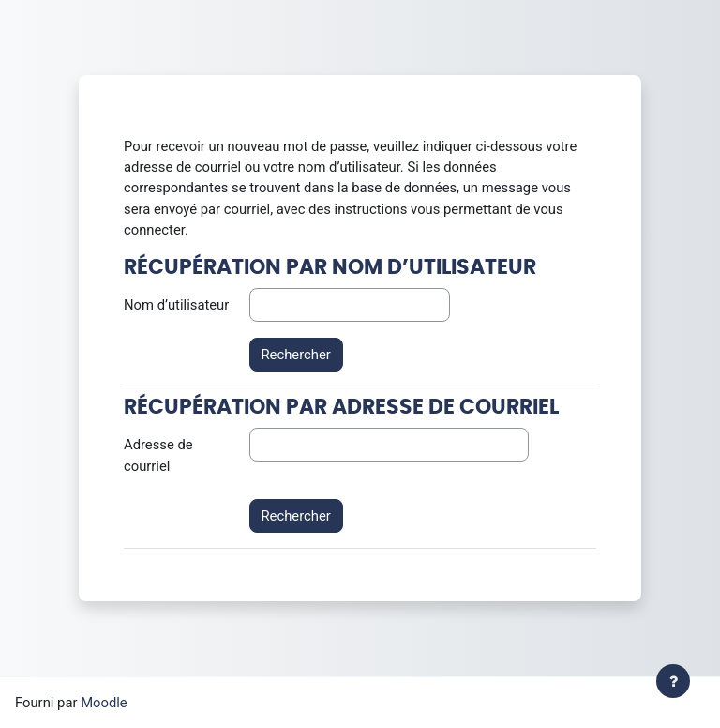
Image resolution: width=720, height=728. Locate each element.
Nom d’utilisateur (176, 305)
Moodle (104, 703)
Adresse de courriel (158, 455)
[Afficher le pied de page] (673, 681)
